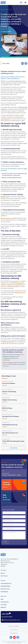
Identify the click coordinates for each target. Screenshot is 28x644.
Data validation (5, 327)
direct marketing (15, 81)
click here (22, 364)
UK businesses (20, 283)
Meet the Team (4, 576)
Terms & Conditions (14, 626)
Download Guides (5, 602)
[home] (4, 2)
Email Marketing (4, 592)
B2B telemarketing (8, 342)
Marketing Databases (6, 586)
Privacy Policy (14, 630)
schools (3, 285)
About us (3, 573)
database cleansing (8, 356)
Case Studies (4, 605)
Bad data (3, 197)
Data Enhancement (5, 589)
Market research (5, 218)
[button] (25, 3)
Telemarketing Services (6, 583)
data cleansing (19, 293)
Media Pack (3, 607)
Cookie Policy (14, 633)
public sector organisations (16, 285)
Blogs (2, 599)
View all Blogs (14, 448)
